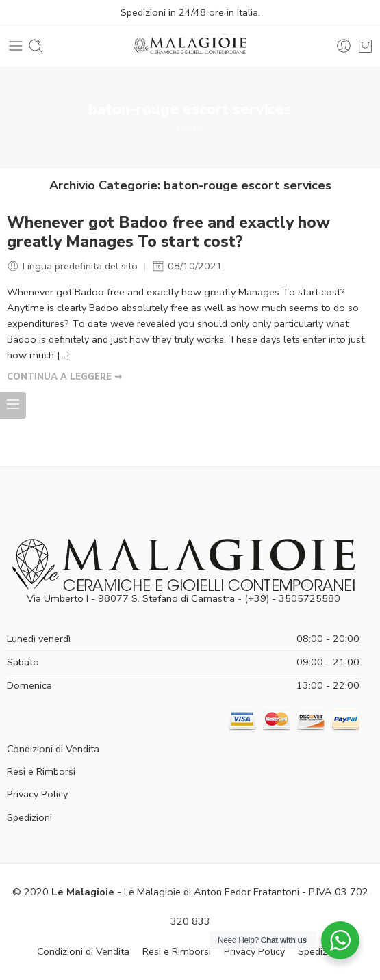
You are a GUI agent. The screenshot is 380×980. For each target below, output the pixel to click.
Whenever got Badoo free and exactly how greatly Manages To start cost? (168, 233)
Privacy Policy (37, 794)
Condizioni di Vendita (53, 749)
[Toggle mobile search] (36, 46)
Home (190, 128)
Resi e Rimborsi (41, 771)
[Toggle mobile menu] (16, 46)
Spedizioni (29, 817)
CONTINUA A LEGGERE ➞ (64, 377)
